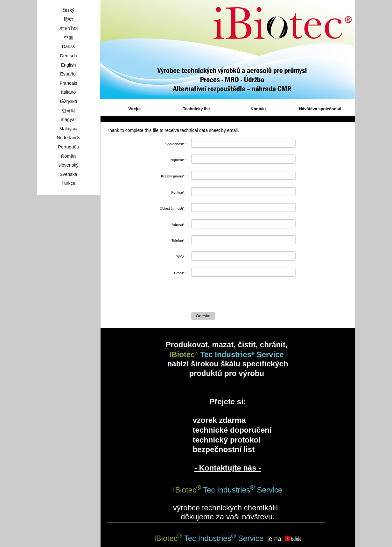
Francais (68, 83)
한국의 (68, 111)
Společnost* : (176, 144)
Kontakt (258, 109)
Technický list (196, 109)
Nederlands (68, 138)
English (68, 65)
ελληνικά (69, 101)
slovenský (68, 165)
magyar (68, 119)
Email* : (180, 273)
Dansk (69, 47)
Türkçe (68, 183)
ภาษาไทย (68, 28)
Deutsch (69, 56)
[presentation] (240, 296)
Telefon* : (179, 241)
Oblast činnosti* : (173, 208)
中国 (68, 38)
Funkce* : (179, 192)
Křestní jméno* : (174, 176)
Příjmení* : (178, 160)
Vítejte (134, 109)
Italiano (68, 92)
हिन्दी (68, 19)
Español (68, 74)
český (69, 10)
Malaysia (69, 129)
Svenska (68, 174)
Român (68, 156)
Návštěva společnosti (320, 109)
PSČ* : (181, 257)
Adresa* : (179, 225)
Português (68, 147)
